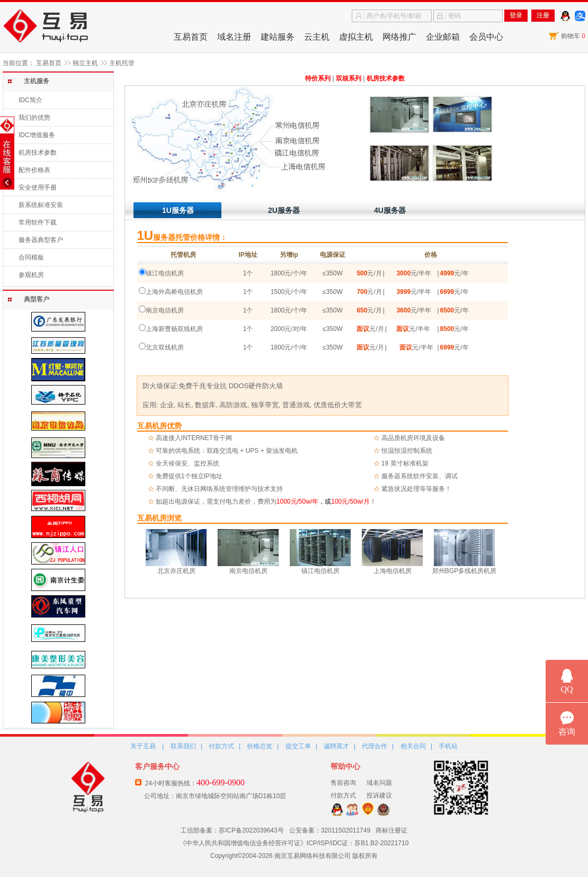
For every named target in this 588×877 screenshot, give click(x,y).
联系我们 (183, 746)
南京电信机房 (165, 310)
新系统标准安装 (41, 205)
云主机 (317, 37)
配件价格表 (34, 170)
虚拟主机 (356, 37)
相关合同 (413, 746)
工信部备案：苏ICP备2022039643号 (232, 830)
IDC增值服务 (37, 135)
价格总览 (260, 746)
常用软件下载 (38, 222)
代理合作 (375, 746)
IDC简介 (30, 100)
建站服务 (278, 37)
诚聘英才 (336, 746)
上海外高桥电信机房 (174, 292)
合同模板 (31, 257)
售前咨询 (343, 783)
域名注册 (234, 37)
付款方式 (221, 746)
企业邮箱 (443, 37)
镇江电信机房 (165, 273)
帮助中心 (345, 766)
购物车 (573, 36)
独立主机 (85, 63)
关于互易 (143, 746)
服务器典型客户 (41, 240)
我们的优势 (34, 118)
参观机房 (31, 275)
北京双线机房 (165, 347)
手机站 (448, 746)
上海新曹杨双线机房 (174, 329)
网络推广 (399, 37)
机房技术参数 (38, 153)
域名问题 (379, 783)
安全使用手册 (38, 187)
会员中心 (486, 37)
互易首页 (191, 37)
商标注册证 (391, 830)
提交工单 (298, 746)
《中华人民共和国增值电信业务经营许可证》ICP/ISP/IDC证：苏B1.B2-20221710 (294, 843)
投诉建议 (379, 795)
